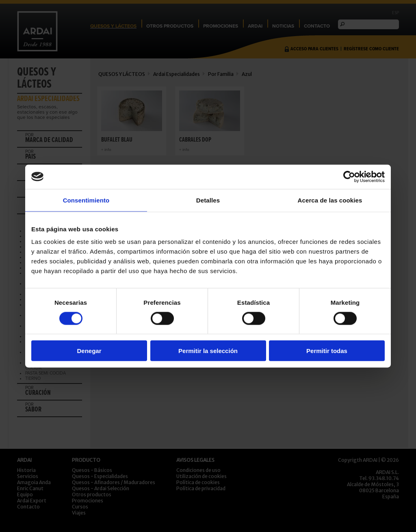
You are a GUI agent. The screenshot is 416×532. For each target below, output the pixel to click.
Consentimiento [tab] (86, 200)
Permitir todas (327, 351)
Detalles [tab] (208, 200)
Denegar (89, 351)
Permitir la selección (208, 351)
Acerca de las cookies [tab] (330, 200)
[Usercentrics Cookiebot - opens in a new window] (349, 177)
